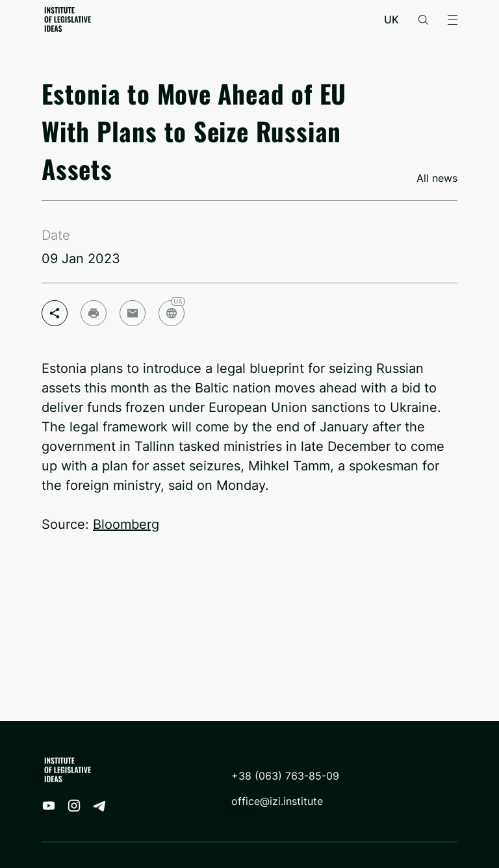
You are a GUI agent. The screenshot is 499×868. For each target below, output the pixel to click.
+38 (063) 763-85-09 (285, 776)
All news (437, 178)
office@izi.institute (277, 801)
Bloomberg (126, 524)
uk (391, 20)
